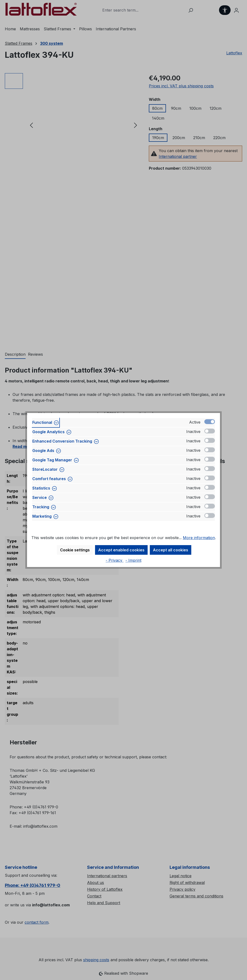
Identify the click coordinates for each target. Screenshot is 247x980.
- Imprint (133, 560)
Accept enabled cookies (121, 550)
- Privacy (115, 560)
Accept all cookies (171, 550)
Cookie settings (75, 550)
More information (199, 538)
